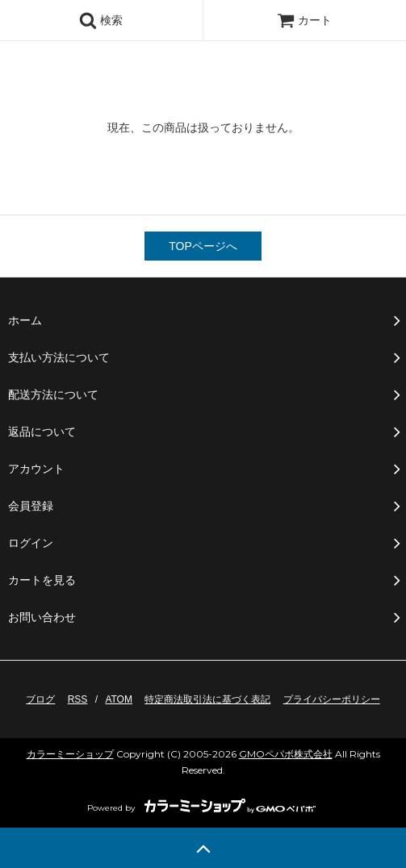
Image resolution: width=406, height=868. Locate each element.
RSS (78, 699)
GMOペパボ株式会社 (286, 754)
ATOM (119, 699)
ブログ (40, 699)
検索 (101, 20)
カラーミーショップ (70, 754)
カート (304, 20)
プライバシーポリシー (332, 699)
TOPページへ (203, 246)
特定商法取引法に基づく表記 (207, 699)
